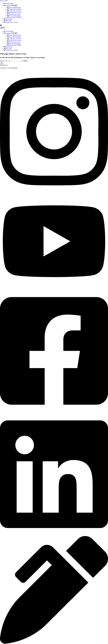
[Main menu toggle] (3, 28)
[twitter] (54, 193)
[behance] (54, 643)
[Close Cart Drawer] (2, 63)
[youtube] (54, 289)
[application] (13, 6)
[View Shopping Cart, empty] (54, 26)
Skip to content (4, 1)
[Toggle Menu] (16, 6)
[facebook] (54, 535)
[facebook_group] (54, 412)
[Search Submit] (22, 61)
